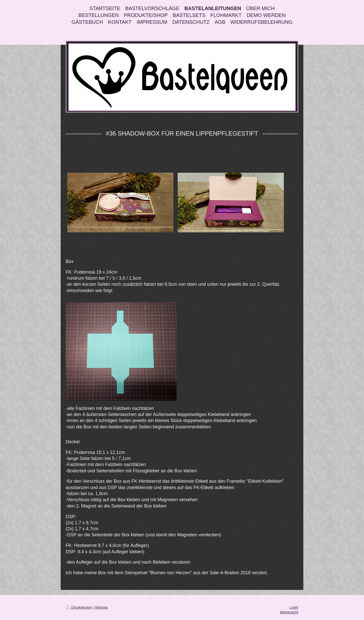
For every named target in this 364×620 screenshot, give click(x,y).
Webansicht (289, 612)
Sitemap (101, 607)
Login (294, 607)
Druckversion (79, 607)
